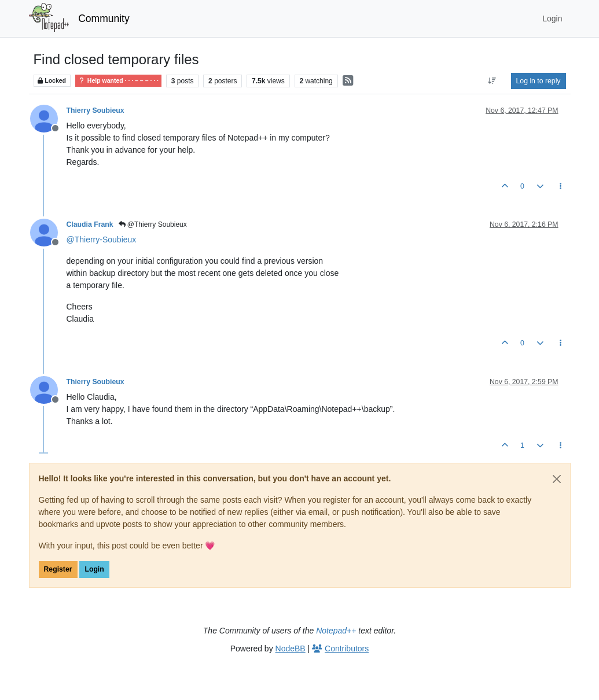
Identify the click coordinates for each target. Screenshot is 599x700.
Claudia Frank (90, 224)
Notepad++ (336, 631)
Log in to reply (539, 81)
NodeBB (291, 649)
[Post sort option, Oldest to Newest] (492, 81)
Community (104, 19)
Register (58, 569)
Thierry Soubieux (95, 110)
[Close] (557, 479)
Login (94, 569)
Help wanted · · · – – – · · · (118, 81)
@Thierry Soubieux (153, 224)
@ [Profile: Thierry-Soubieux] (102, 240)
